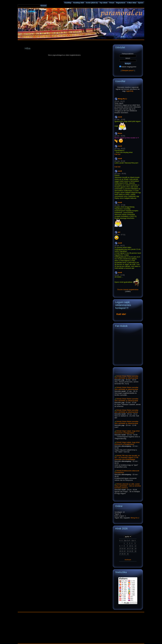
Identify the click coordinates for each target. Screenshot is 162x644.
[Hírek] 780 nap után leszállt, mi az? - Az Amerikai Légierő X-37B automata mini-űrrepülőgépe (127, 457)
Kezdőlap (68, 3)
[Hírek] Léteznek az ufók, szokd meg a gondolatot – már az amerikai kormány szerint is (128, 486)
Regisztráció (121, 3)
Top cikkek (103, 3)
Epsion (141, 3)
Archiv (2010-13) (92, 3)
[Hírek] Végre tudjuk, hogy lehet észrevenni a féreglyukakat (127, 432)
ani (119, 232)
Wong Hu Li (122, 99)
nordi (120, 117)
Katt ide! (118, 154)
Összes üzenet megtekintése (128, 290)
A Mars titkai (132, 3)
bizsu (120, 133)
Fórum (112, 3)
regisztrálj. (130, 91)
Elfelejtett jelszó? (128, 70)
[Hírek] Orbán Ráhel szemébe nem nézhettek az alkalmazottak (126, 377)
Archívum (128, 560)
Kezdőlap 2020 (79, 3)
